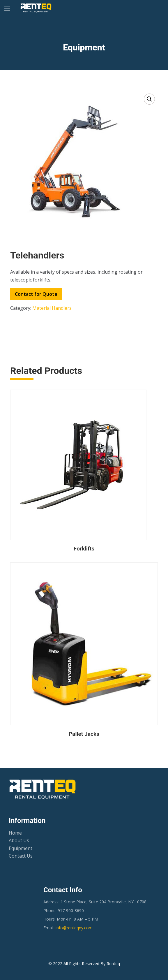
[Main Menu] (7, 8)
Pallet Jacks (84, 734)
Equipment (21, 848)
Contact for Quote (36, 294)
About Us (19, 840)
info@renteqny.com (74, 928)
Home (15, 833)
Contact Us (21, 856)
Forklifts (84, 549)
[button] (149, 99)
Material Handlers (52, 308)
